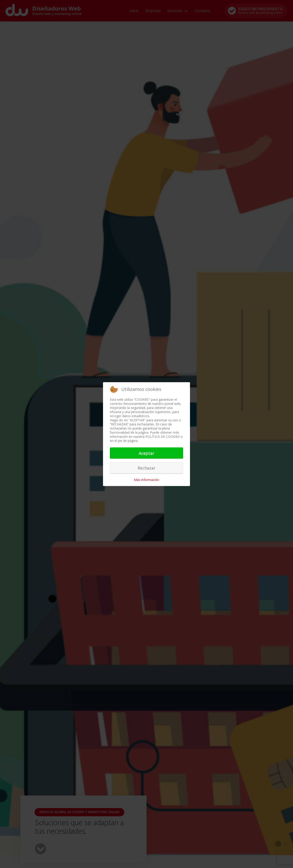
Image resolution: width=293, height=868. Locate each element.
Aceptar (146, 453)
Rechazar (146, 468)
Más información (146, 480)
